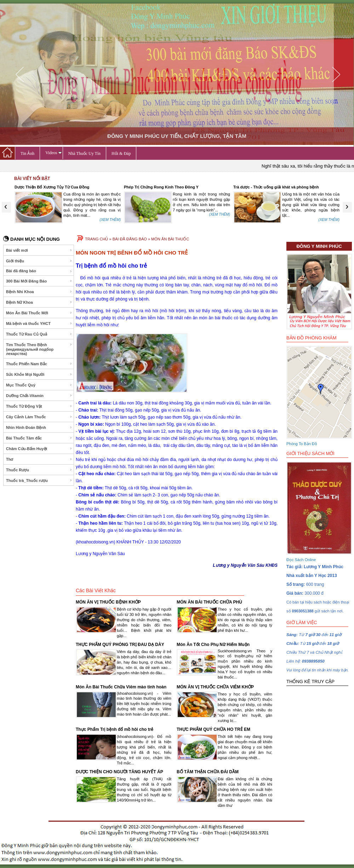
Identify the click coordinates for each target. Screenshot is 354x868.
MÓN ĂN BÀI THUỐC (170, 239)
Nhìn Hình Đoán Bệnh (39, 427)
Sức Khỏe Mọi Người (39, 374)
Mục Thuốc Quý (39, 385)
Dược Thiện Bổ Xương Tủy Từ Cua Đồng (52, 187)
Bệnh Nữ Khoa (39, 302)
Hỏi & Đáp (121, 153)
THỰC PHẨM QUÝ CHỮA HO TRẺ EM (213, 729)
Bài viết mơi (39, 250)
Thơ (39, 459)
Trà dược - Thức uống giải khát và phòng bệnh (276, 187)
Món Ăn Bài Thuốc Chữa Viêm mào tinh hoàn (121, 687)
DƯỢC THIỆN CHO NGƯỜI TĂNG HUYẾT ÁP (119, 772)
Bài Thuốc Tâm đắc (39, 438)
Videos (53, 153)
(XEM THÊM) (110, 220)
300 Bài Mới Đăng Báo (39, 281)
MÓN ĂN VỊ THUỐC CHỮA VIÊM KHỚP (215, 687)
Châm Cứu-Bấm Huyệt (39, 449)
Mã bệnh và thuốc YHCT (39, 324)
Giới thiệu (39, 261)
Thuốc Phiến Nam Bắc (39, 364)
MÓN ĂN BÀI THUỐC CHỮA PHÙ (209, 602)
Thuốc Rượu (39, 470)
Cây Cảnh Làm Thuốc (39, 417)
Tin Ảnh (27, 153)
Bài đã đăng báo (39, 271)
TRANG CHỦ (96, 239)
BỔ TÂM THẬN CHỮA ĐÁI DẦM (208, 772)
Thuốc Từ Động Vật (39, 406)
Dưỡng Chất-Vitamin (39, 396)
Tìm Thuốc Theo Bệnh (39, 349)
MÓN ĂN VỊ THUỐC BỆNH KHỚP (108, 602)
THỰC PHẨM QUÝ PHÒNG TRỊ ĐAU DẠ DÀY (120, 645)
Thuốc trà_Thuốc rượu (39, 480)
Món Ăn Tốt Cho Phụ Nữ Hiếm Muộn (213, 645)
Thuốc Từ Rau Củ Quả (39, 334)
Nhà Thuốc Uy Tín (85, 153)
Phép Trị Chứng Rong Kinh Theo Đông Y (161, 187)
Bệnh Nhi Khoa (39, 292)
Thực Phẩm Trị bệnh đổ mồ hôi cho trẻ (115, 729)
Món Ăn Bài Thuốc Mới (39, 313)
